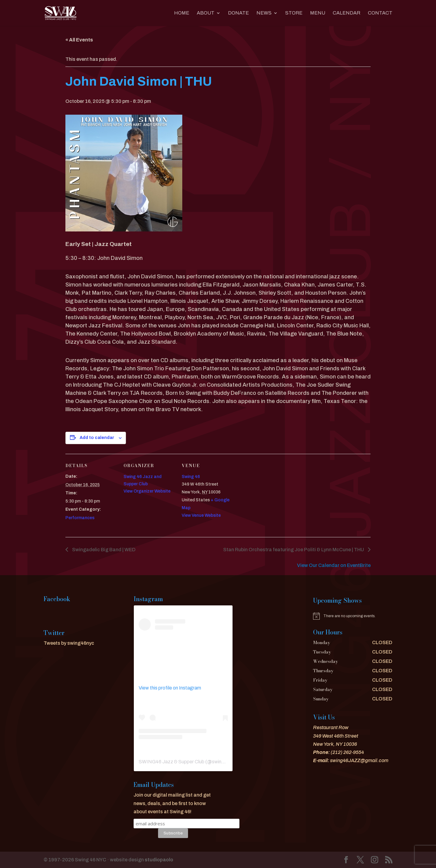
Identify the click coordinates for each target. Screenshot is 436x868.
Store (294, 13)
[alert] (353, 616)
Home (182, 13)
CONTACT (380, 13)
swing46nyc (225, 762)
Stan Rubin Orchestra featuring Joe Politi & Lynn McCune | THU (294, 550)
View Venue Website (201, 515)
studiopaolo (159, 860)
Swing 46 (191, 477)
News (264, 13)
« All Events (79, 40)
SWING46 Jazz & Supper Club (172, 762)
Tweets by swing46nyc (69, 643)
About (206, 13)
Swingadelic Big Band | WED (103, 550)
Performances (80, 518)
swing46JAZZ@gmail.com (359, 760)
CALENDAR (347, 13)
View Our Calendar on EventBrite (334, 565)
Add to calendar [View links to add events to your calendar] (97, 438)
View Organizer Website (147, 491)
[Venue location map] (272, 495)
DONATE (238, 13)
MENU (318, 13)
